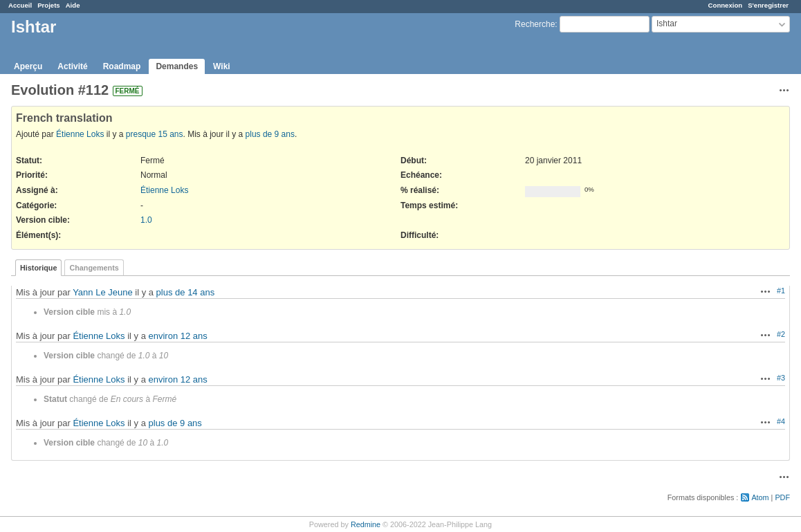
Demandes (177, 66)
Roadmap (122, 66)
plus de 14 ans (186, 292)
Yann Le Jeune (103, 292)
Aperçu (28, 66)
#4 (781, 421)
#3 (781, 378)
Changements (94, 268)
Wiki (222, 66)
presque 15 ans (155, 134)
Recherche (535, 24)
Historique (38, 268)
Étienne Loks (80, 134)
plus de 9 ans (270, 134)
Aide (73, 5)
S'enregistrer (768, 5)
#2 (781, 334)
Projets (49, 5)
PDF (782, 497)
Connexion (726, 5)
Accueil (20, 5)
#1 (781, 291)
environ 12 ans (178, 336)
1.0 (146, 220)
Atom (760, 497)
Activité (72, 66)
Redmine (366, 524)
